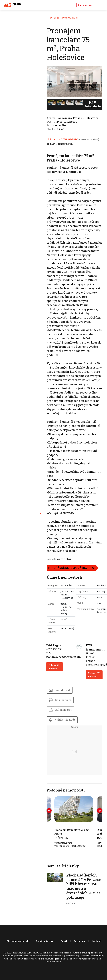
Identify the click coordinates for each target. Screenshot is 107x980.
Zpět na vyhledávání (67, 18)
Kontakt (96, 952)
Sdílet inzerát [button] (64, 721)
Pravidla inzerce (45, 952)
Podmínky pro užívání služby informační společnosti (39, 967)
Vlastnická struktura (44, 970)
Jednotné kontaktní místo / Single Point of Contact (78, 970)
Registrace (80, 952)
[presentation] (50, 822)
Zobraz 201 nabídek (93, 684)
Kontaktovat (63, 701)
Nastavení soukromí (23, 970)
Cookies (8, 970)
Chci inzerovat (86, 5)
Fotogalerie (93, 104)
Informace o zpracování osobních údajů (84, 967)
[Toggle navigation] (101, 5)
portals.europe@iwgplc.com (65, 664)
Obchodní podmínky (18, 952)
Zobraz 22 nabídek (55, 674)
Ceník (64, 952)
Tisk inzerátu (64, 711)
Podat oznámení (54, 973)
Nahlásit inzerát (66, 730)
